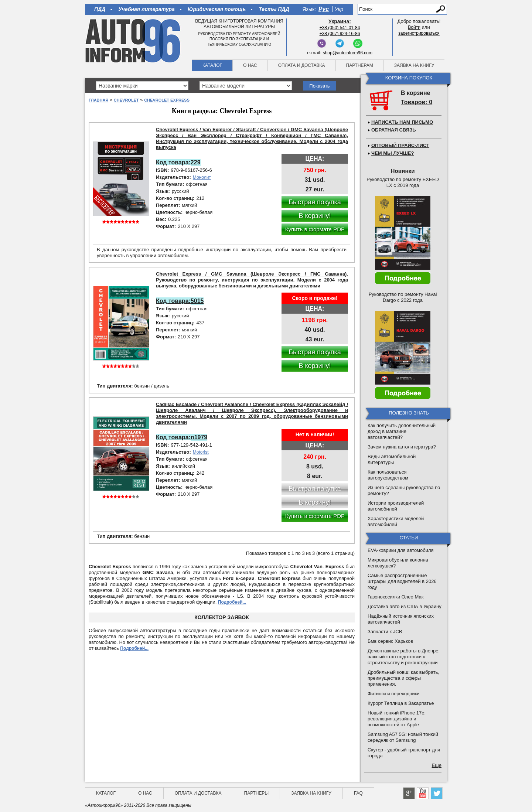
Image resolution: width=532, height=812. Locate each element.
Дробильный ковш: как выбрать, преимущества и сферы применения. (403, 678)
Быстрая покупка (315, 202)
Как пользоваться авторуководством (388, 475)
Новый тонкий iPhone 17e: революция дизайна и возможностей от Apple (397, 719)
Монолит (202, 177)
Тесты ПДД (274, 9)
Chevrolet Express (167, 100)
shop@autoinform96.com (348, 53)
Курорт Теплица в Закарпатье (401, 703)
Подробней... (232, 602)
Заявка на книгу (414, 65)
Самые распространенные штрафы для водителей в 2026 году (402, 581)
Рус (324, 9)
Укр (339, 9)
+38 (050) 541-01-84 (340, 28)
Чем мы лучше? (393, 153)
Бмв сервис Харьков (390, 641)
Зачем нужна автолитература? (402, 447)
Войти (414, 27)
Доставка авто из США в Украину (405, 606)
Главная (98, 100)
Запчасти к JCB (385, 632)
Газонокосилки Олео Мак (395, 597)
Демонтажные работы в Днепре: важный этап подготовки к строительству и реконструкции (404, 657)
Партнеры (257, 793)
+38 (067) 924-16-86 (340, 34)
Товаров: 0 (417, 102)
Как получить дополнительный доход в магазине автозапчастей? (402, 431)
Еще (437, 765)
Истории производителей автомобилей (396, 506)
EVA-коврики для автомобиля (401, 550)
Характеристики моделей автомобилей (396, 521)
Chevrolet (126, 100)
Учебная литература (146, 9)
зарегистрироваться (419, 33)
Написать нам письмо (402, 122)
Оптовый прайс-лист (400, 145)
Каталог (212, 65)
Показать (319, 86)
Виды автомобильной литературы (392, 459)
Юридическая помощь (217, 9)
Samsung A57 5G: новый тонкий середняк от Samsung (403, 737)
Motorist (201, 452)
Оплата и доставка (302, 65)
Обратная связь (394, 130)
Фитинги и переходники (394, 694)
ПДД (100, 9)
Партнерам (360, 65)
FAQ (358, 793)
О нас (250, 65)
